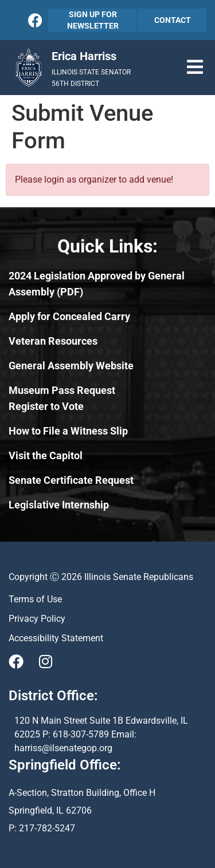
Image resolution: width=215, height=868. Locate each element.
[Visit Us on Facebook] (16, 661)
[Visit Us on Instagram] (45, 661)
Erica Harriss (84, 56)
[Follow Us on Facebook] (35, 20)
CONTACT (173, 20)
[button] (195, 67)
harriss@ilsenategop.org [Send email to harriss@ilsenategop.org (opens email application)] (63, 748)
